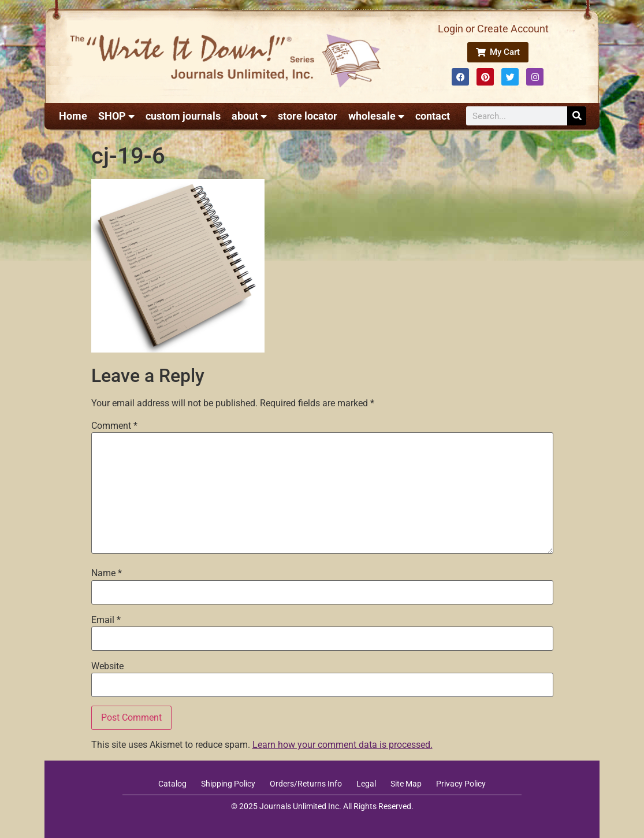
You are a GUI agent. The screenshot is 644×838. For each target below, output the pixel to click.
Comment (114, 426)
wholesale (376, 116)
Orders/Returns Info (306, 784)
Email (106, 620)
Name (107, 573)
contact (433, 116)
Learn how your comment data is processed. (343, 745)
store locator (308, 116)
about (249, 116)
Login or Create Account (493, 29)
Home (73, 116)
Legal (366, 784)
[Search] (577, 116)
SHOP (116, 116)
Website (107, 666)
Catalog (172, 784)
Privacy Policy (461, 784)
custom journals (183, 116)
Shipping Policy (228, 784)
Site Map (406, 784)
